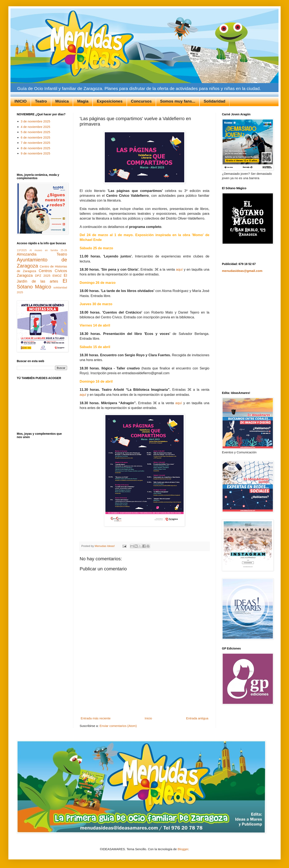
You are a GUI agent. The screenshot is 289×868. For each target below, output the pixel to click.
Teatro (41, 101)
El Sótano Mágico (42, 284)
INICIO (21, 101)
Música (62, 101)
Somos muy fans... (178, 101)
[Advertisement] (144, 689)
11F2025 (22, 250)
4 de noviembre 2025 (36, 127)
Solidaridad (214, 101)
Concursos (141, 101)
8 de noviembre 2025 (36, 148)
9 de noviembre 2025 (36, 153)
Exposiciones (110, 101)
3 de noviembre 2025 (36, 121)
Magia (83, 101)
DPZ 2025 (43, 276)
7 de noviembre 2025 (36, 143)
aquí (179, 269)
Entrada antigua (197, 718)
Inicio (148, 718)
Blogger (183, 849)
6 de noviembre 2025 (36, 137)
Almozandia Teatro (42, 254)
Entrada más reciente (96, 718)
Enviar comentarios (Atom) (118, 726)
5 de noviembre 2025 (36, 132)
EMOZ (57, 276)
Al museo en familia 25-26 (48, 250)
